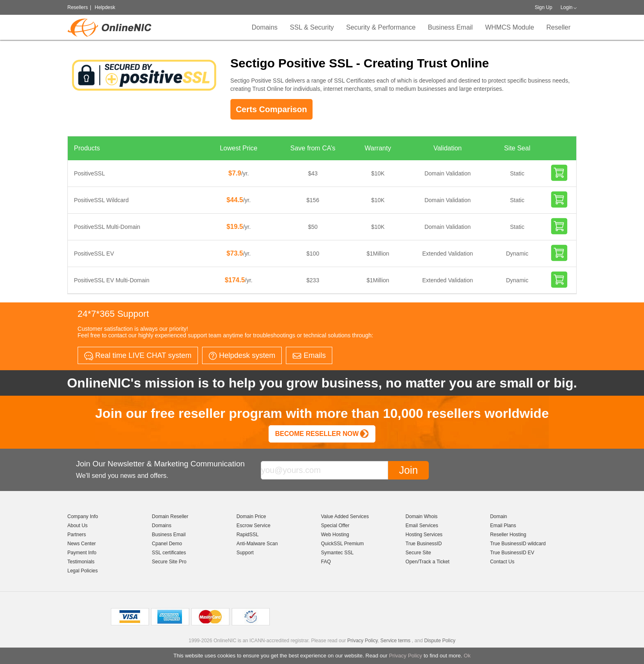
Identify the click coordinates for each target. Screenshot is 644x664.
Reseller (558, 27)
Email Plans (503, 526)
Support (245, 553)
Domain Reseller (170, 516)
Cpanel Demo (167, 544)
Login (567, 7)
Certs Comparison (271, 109)
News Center (82, 544)
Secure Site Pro (169, 562)
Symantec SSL (337, 553)
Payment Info (82, 553)
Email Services (422, 526)
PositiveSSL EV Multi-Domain (112, 280)
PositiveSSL (89, 173)
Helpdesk (105, 7)
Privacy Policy (406, 656)
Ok (467, 656)
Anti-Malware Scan (257, 544)
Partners (77, 535)
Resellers (78, 7)
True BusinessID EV (512, 553)
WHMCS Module (509, 27)
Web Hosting (335, 535)
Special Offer (335, 526)
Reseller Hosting (508, 535)
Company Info (83, 516)
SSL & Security (312, 27)
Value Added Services (345, 516)
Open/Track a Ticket (427, 562)
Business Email (450, 27)
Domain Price (251, 516)
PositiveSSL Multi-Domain (107, 227)
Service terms (395, 641)
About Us (77, 526)
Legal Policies (83, 571)
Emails (309, 355)
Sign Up (544, 7)
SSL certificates (169, 553)
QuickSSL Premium (342, 544)
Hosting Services (424, 535)
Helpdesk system (242, 356)
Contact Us (502, 562)
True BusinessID (423, 544)
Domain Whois (421, 516)
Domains (265, 27)
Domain (498, 516)
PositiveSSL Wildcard (101, 200)
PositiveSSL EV (94, 254)
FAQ (326, 562)
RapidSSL (248, 535)
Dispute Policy (440, 641)
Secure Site (418, 553)
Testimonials (81, 562)
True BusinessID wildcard (518, 544)
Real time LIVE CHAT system (138, 356)
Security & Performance (381, 27)
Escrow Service (254, 526)
